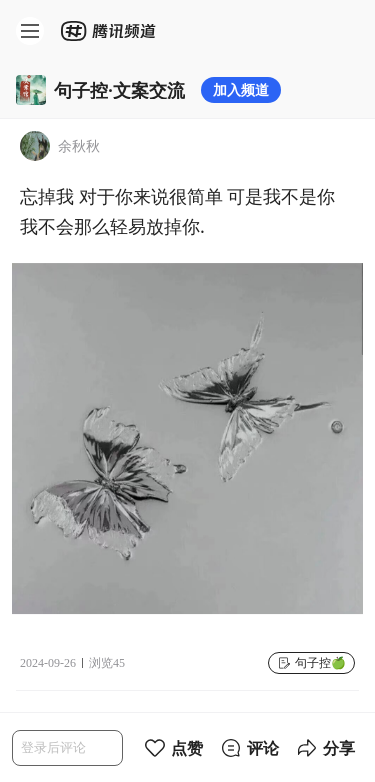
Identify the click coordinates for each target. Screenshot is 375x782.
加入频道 (241, 89)
